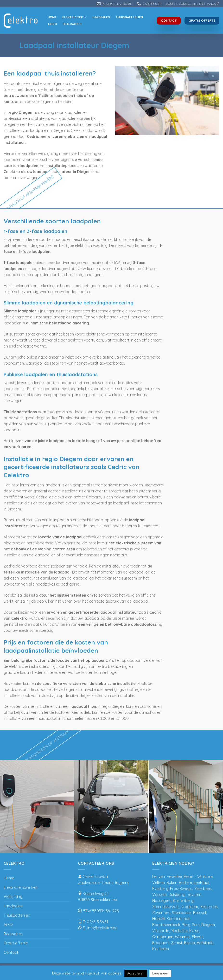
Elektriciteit (75, 17)
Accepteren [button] (136, 973)
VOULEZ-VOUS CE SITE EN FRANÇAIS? (193, 4)
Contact (11, 952)
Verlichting (13, 896)
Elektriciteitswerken (21, 887)
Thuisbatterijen (129, 17)
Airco (52, 24)
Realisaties (72, 24)
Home (52, 17)
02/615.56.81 (97, 922)
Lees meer (160, 973)
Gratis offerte (16, 943)
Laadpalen (101, 17)
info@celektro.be (102, 928)
